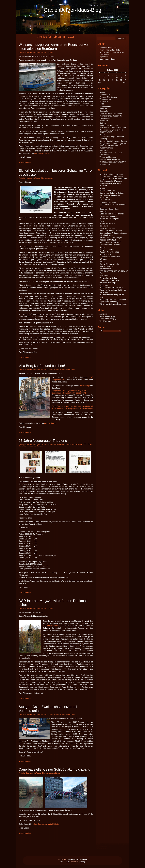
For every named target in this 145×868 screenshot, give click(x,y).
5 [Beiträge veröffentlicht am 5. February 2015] (113, 76)
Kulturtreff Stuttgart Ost (108, 216)
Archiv (100, 331)
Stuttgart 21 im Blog (107, 250)
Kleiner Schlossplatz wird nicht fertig (45, 824)
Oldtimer (103, 123)
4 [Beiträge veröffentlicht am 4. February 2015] (108, 76)
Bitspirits (103, 188)
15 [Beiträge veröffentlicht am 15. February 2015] (125, 77)
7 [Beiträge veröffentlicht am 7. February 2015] (121, 76)
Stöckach (103, 259)
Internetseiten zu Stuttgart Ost (111, 116)
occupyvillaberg (50, 423)
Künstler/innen (59, 444)
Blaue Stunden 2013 (107, 191)
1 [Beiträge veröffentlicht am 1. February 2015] (125, 74)
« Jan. (100, 83)
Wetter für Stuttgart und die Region (113, 290)
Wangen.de (104, 285)
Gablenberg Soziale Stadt (109, 209)
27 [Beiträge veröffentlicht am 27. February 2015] (117, 81)
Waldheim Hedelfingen (108, 283)
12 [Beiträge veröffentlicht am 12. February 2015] (113, 77)
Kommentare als (108, 319)
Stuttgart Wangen (106, 148)
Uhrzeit (102, 262)
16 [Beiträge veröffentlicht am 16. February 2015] (100, 79)
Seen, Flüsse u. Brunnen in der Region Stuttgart (111, 131)
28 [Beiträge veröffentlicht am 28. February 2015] (121, 81)
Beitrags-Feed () (107, 316)
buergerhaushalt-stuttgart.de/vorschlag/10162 (69, 393)
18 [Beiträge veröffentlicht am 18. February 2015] (108, 79)
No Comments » (25, 162)
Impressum (104, 57)
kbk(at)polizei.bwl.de (42, 153)
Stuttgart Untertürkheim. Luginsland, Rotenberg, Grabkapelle (113, 145)
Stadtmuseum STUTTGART (110, 242)
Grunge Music (65, 862)
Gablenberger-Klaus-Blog (72, 10)
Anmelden (103, 314)
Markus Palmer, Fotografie (110, 219)
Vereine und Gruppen (35, 446)
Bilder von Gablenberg (108, 48)
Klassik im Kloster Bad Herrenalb (112, 214)
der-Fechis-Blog (106, 200)
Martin (102, 221)
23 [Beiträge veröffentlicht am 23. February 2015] (100, 81)
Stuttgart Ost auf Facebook (110, 252)
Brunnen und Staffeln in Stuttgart (112, 193)
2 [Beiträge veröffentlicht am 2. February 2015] (100, 76)
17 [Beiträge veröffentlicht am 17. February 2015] (104, 79)
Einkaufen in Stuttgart (108, 202)
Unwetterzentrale (106, 269)
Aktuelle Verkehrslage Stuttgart (111, 174)
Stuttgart (68, 444)
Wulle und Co (105, 164)
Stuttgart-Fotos (105, 254)
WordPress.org (105, 321)
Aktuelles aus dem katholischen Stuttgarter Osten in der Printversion (113, 178)
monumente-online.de (51, 626)
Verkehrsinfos (105, 276)
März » (125, 83)
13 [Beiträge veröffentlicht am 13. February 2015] (117, 77)
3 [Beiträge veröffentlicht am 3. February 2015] (104, 76)
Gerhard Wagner (106, 106)
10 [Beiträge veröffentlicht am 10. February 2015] (104, 77)
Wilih (101, 297)
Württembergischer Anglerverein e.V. (113, 304)
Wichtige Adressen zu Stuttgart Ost (113, 162)
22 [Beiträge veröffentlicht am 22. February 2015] (125, 79)
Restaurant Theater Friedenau (111, 231)
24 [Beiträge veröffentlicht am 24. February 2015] (104, 81)
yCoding (82, 862)
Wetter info (104, 292)
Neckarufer (104, 226)
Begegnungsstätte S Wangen (111, 181)
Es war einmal (105, 95)
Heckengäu (104, 111)
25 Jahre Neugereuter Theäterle (43, 441)
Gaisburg (103, 211)
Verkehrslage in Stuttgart (109, 278)
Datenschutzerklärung (108, 59)
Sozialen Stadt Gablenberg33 (111, 238)
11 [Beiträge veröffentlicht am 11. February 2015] (108, 77)
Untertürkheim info (106, 266)
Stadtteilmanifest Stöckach (110, 245)
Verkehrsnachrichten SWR (110, 280)
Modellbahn (104, 121)
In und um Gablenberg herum (64, 369)
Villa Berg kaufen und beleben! (42, 366)
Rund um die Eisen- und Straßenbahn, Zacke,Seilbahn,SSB (113, 127)
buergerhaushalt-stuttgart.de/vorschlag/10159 (69, 391)
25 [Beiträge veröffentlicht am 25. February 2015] (108, 81)
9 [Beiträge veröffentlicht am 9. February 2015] (100, 77)
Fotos (102, 104)
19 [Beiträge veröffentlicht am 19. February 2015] (113, 79)
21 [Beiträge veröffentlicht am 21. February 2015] (121, 79)
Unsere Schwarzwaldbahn (109, 264)
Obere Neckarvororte (107, 228)
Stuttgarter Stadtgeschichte (110, 257)
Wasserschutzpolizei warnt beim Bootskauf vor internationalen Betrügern (54, 47)
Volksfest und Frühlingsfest (110, 160)
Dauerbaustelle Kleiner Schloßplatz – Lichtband (55, 769)
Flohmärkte (104, 101)
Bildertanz (103, 186)
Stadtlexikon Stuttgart (108, 240)
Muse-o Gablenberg (107, 224)
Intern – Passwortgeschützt (110, 50)
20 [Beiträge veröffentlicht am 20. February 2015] (117, 79)
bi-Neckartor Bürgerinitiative (110, 183)
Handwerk (103, 109)
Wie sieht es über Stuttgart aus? (112, 295)
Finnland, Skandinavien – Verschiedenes (109, 98)
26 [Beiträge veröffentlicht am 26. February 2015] (113, 81)
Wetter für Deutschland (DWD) (111, 288)
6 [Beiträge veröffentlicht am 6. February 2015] (117, 76)
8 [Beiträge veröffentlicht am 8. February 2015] (125, 76)
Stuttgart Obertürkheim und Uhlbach (113, 141)
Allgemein (50, 52)
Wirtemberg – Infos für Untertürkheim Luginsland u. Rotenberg (113, 301)
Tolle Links (104, 150)
